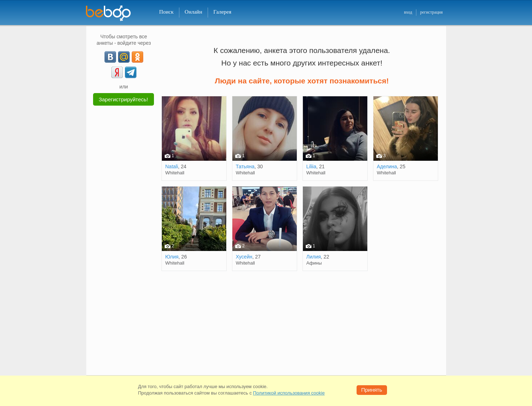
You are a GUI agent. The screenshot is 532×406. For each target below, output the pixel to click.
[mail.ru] (124, 57)
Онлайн (194, 12)
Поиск (166, 12)
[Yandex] (117, 72)
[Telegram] (131, 72)
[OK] (137, 57)
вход (408, 12)
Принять (372, 390)
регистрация (431, 12)
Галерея (222, 12)
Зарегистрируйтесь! (124, 99)
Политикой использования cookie (289, 393)
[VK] (110, 57)
